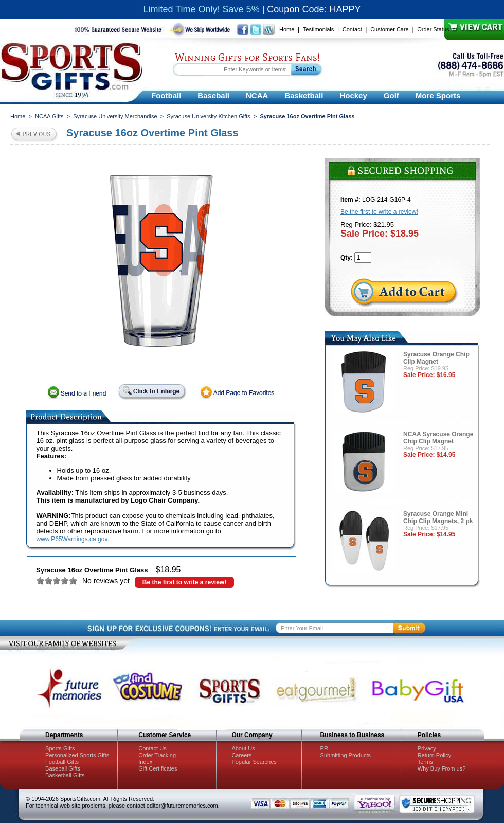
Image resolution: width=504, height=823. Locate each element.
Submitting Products (346, 755)
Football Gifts (62, 762)
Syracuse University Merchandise (115, 116)
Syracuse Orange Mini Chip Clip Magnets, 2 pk (438, 517)
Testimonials (319, 29)
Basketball (304, 95)
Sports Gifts (60, 748)
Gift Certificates (158, 768)
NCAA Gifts (49, 116)
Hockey (353, 95)
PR (324, 748)
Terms (425, 762)
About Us (243, 748)
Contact (352, 29)
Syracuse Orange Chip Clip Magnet (436, 358)
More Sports (438, 95)
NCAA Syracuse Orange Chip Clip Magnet (438, 438)
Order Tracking (157, 755)
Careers (241, 755)
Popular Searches (254, 762)
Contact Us (152, 748)
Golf (391, 95)
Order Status (433, 29)
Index (145, 762)
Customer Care (390, 29)
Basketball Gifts (65, 775)
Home (287, 29)
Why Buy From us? (442, 768)
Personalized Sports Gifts (77, 755)
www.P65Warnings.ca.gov (72, 539)
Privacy (427, 748)
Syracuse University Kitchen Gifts (209, 116)
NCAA (257, 95)
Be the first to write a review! (184, 582)
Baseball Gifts (63, 768)
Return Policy (434, 755)
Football (166, 95)
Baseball (213, 95)
